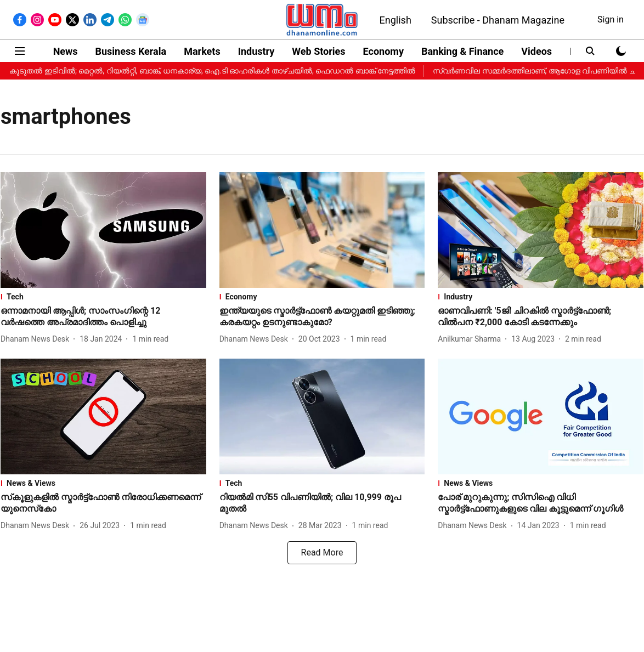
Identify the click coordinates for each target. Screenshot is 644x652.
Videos (536, 51)
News (66, 51)
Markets (202, 51)
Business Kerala (131, 51)
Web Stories (318, 51)
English (396, 20)
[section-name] (103, 297)
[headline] (103, 317)
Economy (383, 51)
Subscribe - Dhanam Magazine (498, 20)
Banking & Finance (462, 51)
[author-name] (37, 339)
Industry (256, 51)
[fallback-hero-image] (103, 230)
